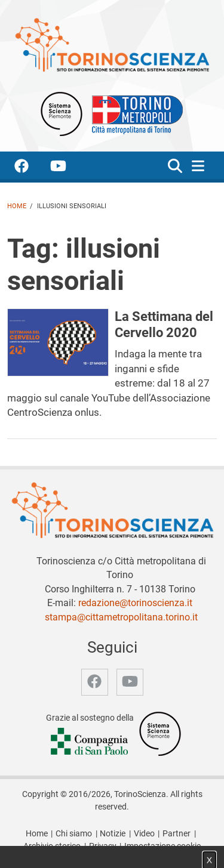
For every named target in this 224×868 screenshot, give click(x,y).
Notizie (113, 834)
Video (144, 834)
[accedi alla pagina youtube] (68, 168)
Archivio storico (52, 846)
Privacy (103, 846)
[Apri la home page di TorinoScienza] (112, 44)
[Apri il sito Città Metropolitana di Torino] (134, 113)
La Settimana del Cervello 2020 (164, 324)
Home (17, 206)
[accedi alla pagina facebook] (31, 168)
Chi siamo (74, 834)
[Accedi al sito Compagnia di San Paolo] (90, 742)
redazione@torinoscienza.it (135, 603)
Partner (177, 834)
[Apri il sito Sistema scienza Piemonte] (62, 113)
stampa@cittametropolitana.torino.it (121, 617)
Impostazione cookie (162, 846)
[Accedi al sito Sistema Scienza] (160, 733)
